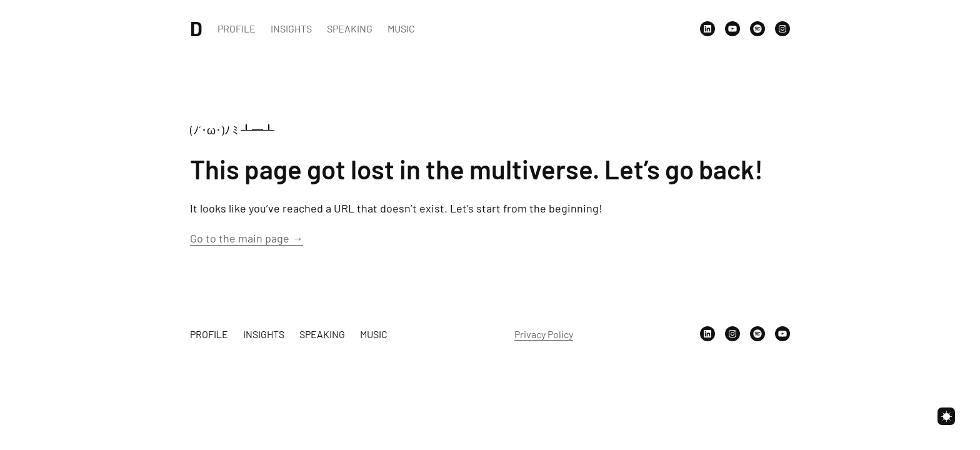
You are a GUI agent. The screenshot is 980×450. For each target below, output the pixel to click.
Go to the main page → (247, 238)
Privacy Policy (544, 334)
